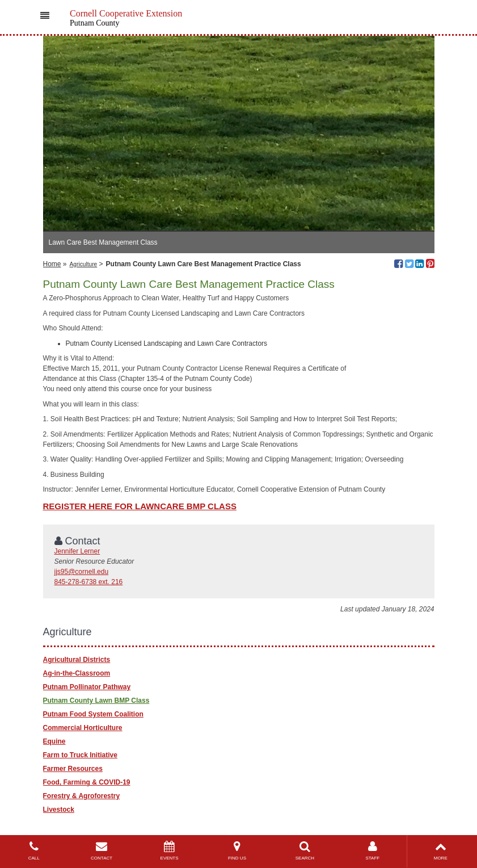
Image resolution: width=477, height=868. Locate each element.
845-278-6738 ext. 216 (89, 582)
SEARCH (305, 851)
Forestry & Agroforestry (82, 796)
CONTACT (101, 851)
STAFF (372, 851)
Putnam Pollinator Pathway (87, 687)
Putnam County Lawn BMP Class (96, 701)
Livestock (59, 810)
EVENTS (169, 851)
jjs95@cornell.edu (82, 572)
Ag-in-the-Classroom (77, 673)
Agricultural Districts (77, 660)
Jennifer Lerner (77, 551)
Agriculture (84, 264)
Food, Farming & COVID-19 (87, 782)
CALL (34, 851)
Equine (54, 741)
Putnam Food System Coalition (93, 714)
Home (52, 264)
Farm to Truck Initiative (80, 755)
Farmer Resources (73, 769)
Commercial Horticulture (83, 728)
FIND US (237, 851)
